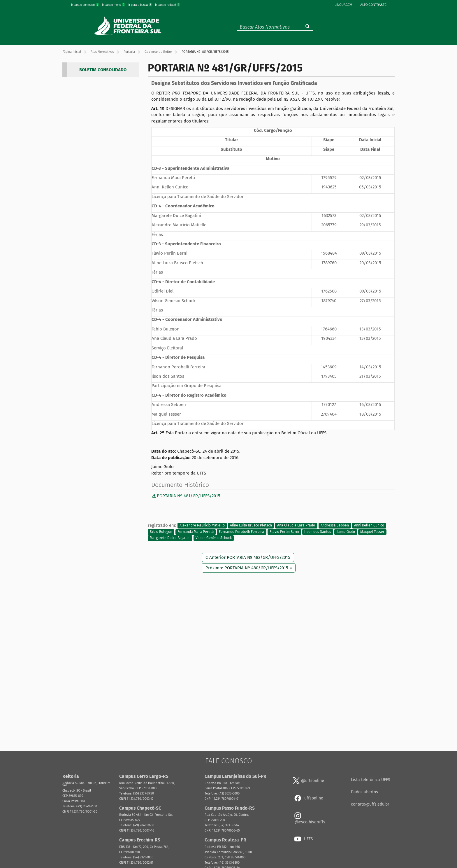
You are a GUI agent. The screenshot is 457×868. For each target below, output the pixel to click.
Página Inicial (72, 52)
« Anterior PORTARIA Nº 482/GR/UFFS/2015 (248, 557)
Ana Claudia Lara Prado (296, 526)
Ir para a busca (140, 5)
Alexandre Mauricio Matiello (202, 526)
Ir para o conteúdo (85, 5)
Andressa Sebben (335, 526)
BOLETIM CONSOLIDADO (103, 70)
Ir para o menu (114, 5)
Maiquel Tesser (372, 532)
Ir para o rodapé (168, 5)
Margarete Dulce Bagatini (170, 538)
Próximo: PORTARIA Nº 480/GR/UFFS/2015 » (249, 568)
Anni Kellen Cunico (369, 526)
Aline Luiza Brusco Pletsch (251, 526)
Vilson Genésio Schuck (214, 538)
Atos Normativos (102, 52)
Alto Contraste (373, 5)
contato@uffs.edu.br (370, 804)
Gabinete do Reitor (158, 52)
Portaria (129, 52)
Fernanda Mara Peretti (196, 532)
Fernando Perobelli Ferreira (241, 532)
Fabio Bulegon (161, 532)
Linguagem (343, 5)
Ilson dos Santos (318, 532)
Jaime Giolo (346, 532)
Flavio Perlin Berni (284, 532)
